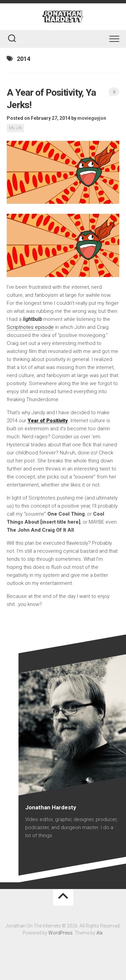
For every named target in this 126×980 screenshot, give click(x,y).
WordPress (60, 933)
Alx (100, 933)
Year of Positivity (48, 421)
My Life (15, 128)
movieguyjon (92, 118)
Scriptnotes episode (30, 327)
